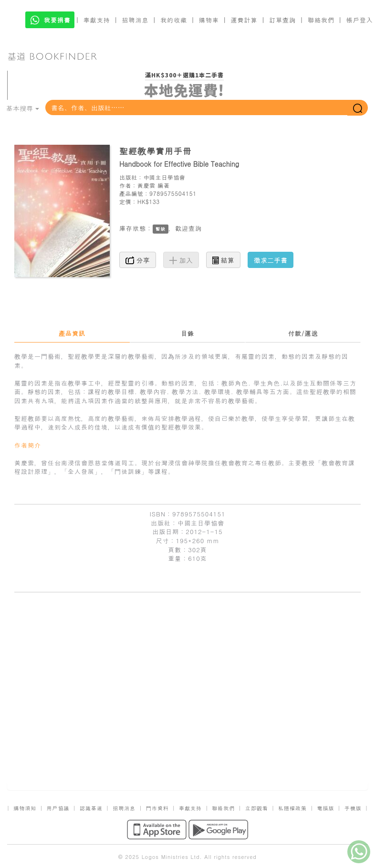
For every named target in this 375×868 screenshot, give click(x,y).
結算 (223, 260)
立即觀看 (257, 808)
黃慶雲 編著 (154, 185)
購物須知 (25, 808)
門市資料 (157, 808)
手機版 (353, 808)
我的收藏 (174, 20)
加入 (181, 260)
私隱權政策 (292, 808)
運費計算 (244, 20)
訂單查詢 (282, 20)
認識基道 (91, 808)
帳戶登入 (360, 20)
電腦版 (325, 808)
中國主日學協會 (164, 177)
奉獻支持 (97, 20)
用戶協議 (58, 808)
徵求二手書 (271, 260)
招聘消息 (135, 20)
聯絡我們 (321, 20)
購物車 (209, 20)
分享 (138, 260)
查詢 (195, 228)
